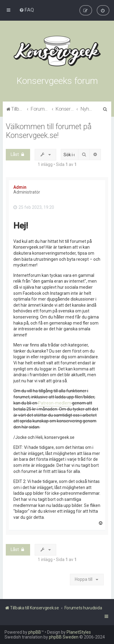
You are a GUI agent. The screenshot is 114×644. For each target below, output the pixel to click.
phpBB (35, 632)
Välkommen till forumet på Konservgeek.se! (49, 131)
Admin (20, 187)
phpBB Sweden (64, 637)
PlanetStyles (79, 632)
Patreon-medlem (55, 403)
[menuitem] (27, 10)
